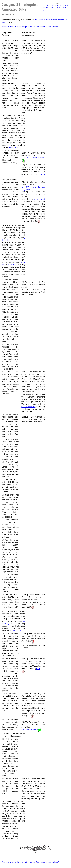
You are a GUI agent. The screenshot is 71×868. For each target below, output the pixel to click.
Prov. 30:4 (16, 631)
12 (47, 8)
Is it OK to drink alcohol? (33, 158)
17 (60, 8)
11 (44, 8)
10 (68, 6)
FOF (38, 669)
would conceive (28, 407)
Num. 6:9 (12, 264)
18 (63, 8)
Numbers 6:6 (39, 199)
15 (55, 8)
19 (65, 8)
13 (50, 8)
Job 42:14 (13, 147)
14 (52, 8)
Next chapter (23, 27)
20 (68, 8)
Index (32, 27)
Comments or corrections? (47, 27)
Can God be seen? (30, 729)
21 (44, 10)
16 (57, 8)
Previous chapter (9, 27)
